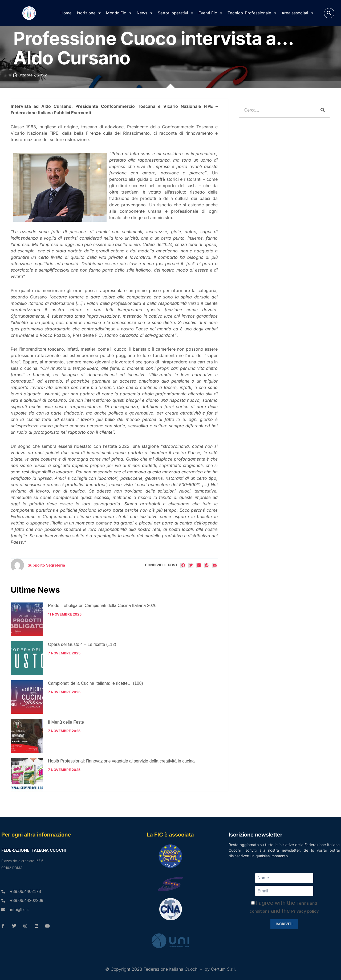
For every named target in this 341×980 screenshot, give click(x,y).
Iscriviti (284, 924)
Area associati (297, 13)
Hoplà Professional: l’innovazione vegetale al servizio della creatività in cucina (121, 761)
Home (66, 13)
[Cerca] (323, 110)
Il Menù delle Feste (66, 722)
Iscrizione (89, 13)
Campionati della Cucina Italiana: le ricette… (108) (96, 683)
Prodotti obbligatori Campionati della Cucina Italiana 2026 (102, 606)
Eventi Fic (210, 13)
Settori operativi (175, 13)
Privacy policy (305, 911)
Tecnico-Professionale (252, 13)
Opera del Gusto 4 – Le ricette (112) (82, 644)
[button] (329, 13)
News (145, 13)
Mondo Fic (119, 13)
